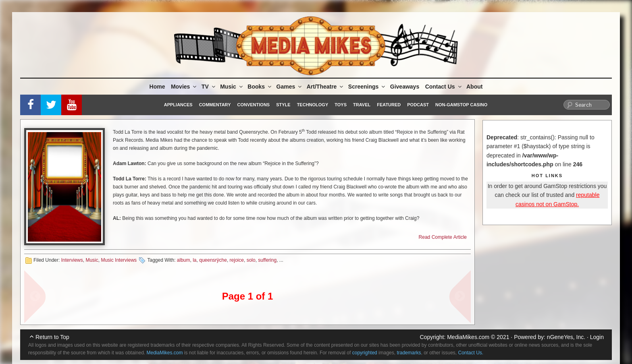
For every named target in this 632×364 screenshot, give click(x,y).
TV (209, 87)
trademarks (409, 353)
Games (290, 87)
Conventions (253, 105)
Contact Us (444, 87)
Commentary (215, 105)
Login (597, 337)
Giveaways (405, 87)
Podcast (418, 105)
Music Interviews (119, 260)
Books (260, 87)
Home (157, 87)
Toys (341, 105)
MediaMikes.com (468, 337)
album (184, 260)
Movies (184, 87)
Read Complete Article (443, 237)
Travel (362, 105)
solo (251, 260)
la (194, 260)
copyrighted (365, 353)
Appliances (178, 105)
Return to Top (52, 337)
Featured (389, 105)
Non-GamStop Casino (461, 105)
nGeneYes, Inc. (566, 337)
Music (232, 87)
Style (283, 105)
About (474, 87)
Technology (313, 105)
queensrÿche (213, 260)
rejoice (237, 260)
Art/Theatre (326, 87)
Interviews (72, 260)
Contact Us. (471, 353)
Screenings (367, 87)
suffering (267, 260)
